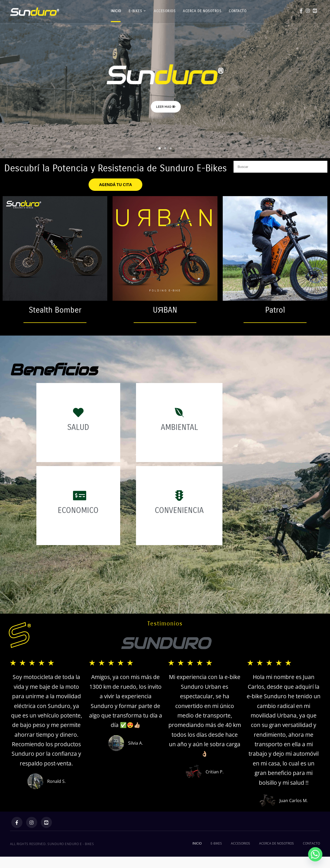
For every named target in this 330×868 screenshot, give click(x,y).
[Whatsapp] (315, 854)
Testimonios (165, 624)
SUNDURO (165, 643)
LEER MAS (166, 107)
